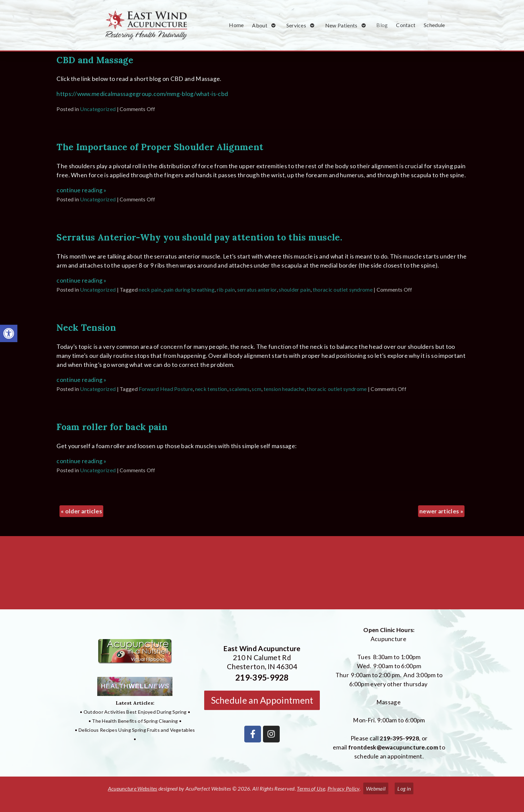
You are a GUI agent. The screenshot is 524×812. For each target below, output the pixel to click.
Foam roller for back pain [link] (112, 427)
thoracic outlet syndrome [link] (343, 289)
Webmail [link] (376, 788)
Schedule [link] (434, 25)
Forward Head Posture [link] (166, 389)
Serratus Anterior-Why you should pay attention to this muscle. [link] (199, 237)
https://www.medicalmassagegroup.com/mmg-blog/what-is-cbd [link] (142, 94)
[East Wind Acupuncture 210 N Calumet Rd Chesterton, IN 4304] (262, 575)
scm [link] (256, 389)
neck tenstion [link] (211, 389)
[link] (9, 333)
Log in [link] (404, 788)
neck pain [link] (150, 289)
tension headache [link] (284, 389)
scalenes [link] (239, 389)
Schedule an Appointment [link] (262, 700)
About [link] (260, 25)
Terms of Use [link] (311, 788)
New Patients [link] (341, 25)
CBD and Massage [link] (95, 60)
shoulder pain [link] (295, 289)
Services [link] (296, 25)
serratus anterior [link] (257, 289)
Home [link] (236, 25)
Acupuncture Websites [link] (133, 788)
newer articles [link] (441, 511)
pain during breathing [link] (189, 289)
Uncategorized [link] (98, 109)
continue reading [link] (81, 190)
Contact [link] (406, 25)
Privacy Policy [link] (344, 788)
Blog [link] (382, 25)
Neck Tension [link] (86, 327)
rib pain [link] (226, 289)
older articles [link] (81, 511)
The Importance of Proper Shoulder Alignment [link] (160, 147)
